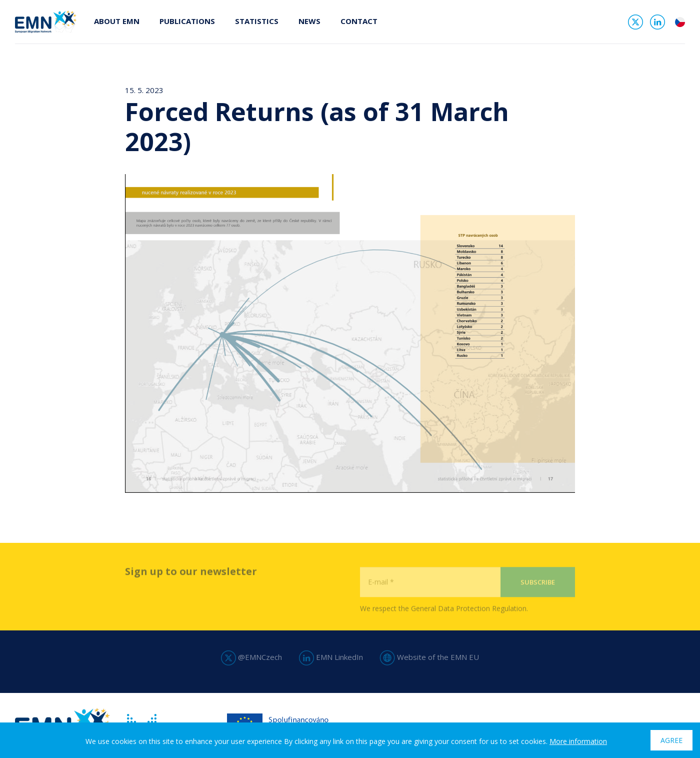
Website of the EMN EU (429, 657)
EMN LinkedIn (331, 657)
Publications (187, 21)
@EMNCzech (251, 657)
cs (680, 22)
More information (578, 741)
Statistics (257, 21)
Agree (671, 740)
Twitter (635, 22)
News (309, 21)
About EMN (117, 21)
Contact (359, 21)
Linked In (657, 22)
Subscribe (538, 597)
